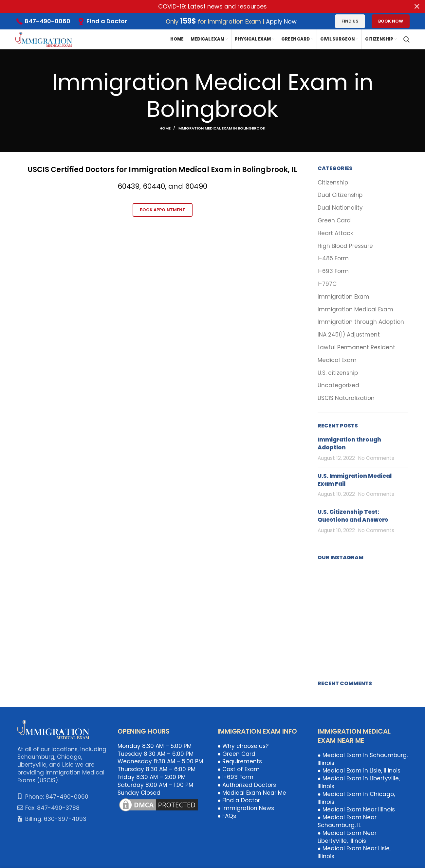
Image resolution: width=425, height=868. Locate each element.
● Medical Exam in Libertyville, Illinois (359, 782)
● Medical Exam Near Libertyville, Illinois (347, 837)
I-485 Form (333, 259)
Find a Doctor (107, 21)
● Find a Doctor (239, 800)
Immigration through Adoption (361, 322)
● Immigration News (246, 808)
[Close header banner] (417, 7)
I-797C (327, 284)
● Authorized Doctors (247, 785)
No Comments (376, 458)
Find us (350, 21)
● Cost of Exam (239, 769)
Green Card (334, 221)
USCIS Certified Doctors (71, 170)
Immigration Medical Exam (180, 170)
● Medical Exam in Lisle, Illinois (359, 771)
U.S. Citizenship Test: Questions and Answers (353, 516)
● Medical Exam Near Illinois (356, 809)
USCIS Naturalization (346, 398)
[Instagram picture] (332, 582)
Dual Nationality (340, 208)
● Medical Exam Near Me (252, 792)
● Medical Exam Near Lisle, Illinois (354, 852)
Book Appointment (163, 210)
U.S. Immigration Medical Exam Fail (355, 480)
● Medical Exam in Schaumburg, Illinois (363, 759)
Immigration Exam (343, 297)
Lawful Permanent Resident (356, 347)
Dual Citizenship (340, 195)
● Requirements (240, 761)
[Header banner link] (203, 7)
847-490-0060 (47, 21)
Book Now (391, 21)
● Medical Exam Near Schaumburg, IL (347, 821)
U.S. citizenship (338, 373)
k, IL (290, 170)
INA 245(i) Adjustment (349, 335)
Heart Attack (335, 233)
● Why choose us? (243, 746)
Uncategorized (338, 385)
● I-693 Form (235, 777)
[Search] (407, 39)
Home (165, 128)
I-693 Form (333, 271)
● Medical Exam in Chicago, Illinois (356, 798)
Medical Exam (337, 360)
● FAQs (227, 816)
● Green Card (236, 754)
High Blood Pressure (345, 246)
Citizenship (333, 182)
